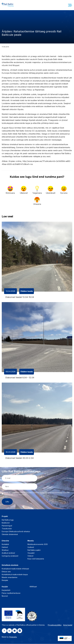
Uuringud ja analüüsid (10, 556)
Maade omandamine (10, 577)
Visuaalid (31, 553)
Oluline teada (27, 291)
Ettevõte (5, 541)
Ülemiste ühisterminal (10, 534)
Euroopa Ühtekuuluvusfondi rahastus (16, 532)
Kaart (35, 587)
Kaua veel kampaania (36, 559)
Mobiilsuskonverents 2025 (38, 544)
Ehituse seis (6, 572)
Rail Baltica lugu (8, 520)
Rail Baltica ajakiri (34, 550)
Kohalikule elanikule (10, 565)
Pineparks (13, 637)
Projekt (5, 516)
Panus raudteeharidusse (11, 593)
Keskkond (6, 523)
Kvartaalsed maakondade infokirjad (15, 569)
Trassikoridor (7, 529)
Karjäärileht (6, 590)
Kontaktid (5, 544)
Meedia (31, 541)
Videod (30, 556)
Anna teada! (68, 625)
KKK (31, 587)
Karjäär (5, 587)
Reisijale (5, 580)
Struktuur (5, 550)
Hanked (5, 547)
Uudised (31, 547)
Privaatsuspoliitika (55, 625)
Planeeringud (7, 526)
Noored (5, 596)
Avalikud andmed (8, 553)
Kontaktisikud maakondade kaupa (15, 575)
